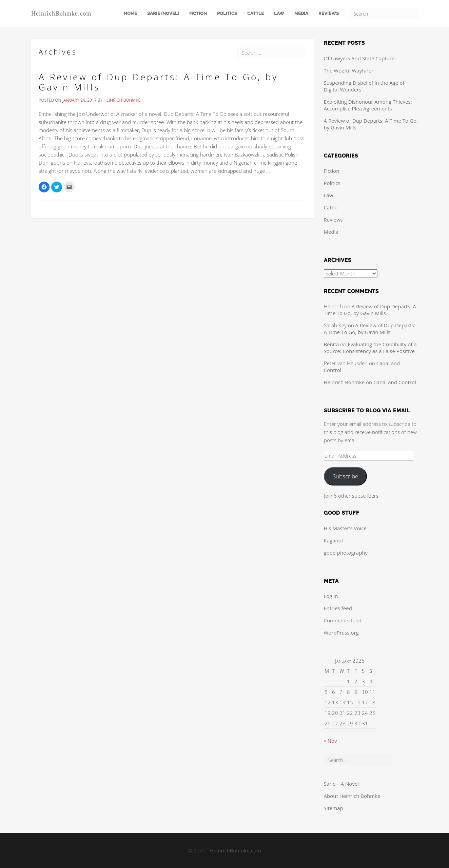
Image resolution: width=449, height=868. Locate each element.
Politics (227, 13)
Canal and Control (395, 382)
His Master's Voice (345, 528)
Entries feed (338, 608)
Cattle (256, 13)
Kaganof (334, 540)
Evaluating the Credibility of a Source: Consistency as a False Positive (370, 348)
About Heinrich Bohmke (352, 796)
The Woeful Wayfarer (349, 70)
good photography (346, 553)
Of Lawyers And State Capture (359, 58)
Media (301, 13)
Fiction (198, 13)
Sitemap (334, 808)
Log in (331, 596)
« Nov (330, 741)
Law (279, 13)
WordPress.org (341, 633)
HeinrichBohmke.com (61, 14)
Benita (331, 344)
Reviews (329, 13)
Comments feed (343, 620)
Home (130, 13)
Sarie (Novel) (163, 13)
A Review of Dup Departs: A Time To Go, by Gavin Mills (158, 82)
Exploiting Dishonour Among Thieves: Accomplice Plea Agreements (368, 105)
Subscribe (345, 476)
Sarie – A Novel (341, 784)
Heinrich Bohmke (122, 100)
